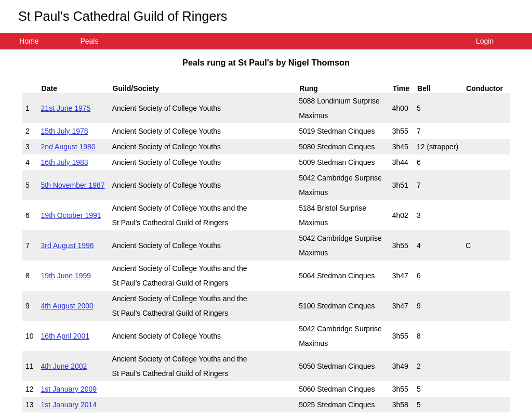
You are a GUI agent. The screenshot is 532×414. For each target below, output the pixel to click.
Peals (89, 41)
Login (485, 41)
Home (29, 41)
